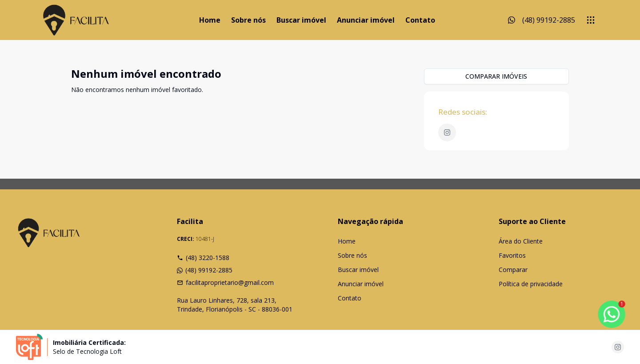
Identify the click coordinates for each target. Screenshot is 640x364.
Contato (420, 20)
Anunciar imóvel (366, 20)
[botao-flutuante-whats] (612, 314)
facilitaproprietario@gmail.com (225, 282)
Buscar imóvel (301, 20)
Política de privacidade (531, 284)
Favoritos (512, 255)
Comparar (513, 270)
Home (210, 20)
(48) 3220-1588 (203, 258)
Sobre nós (248, 20)
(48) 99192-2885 (205, 270)
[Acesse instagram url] (618, 347)
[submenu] (591, 20)
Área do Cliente (521, 241)
